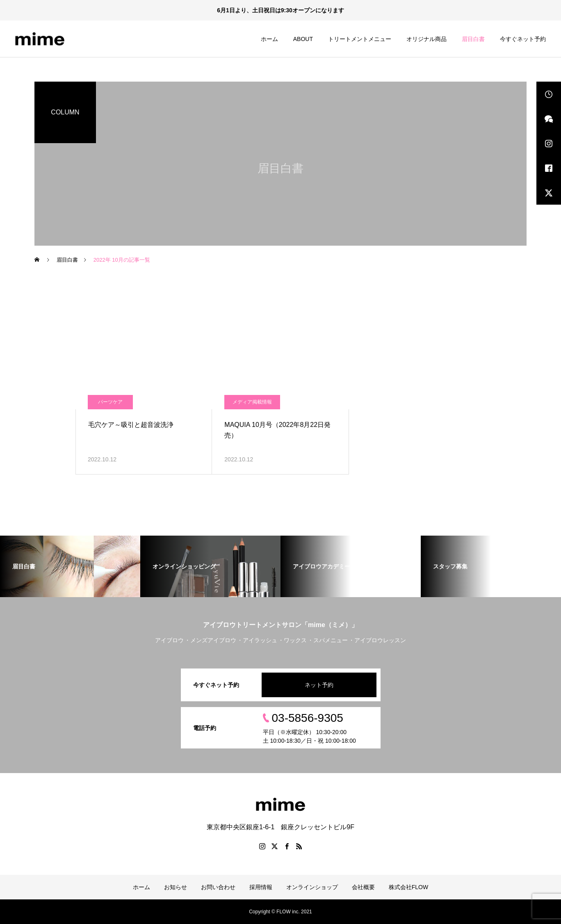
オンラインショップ (312, 887)
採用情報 (261, 887)
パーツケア (110, 402)
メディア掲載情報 (252, 402)
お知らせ (176, 887)
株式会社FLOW (408, 887)
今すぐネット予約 (523, 39)
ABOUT (303, 39)
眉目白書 (473, 39)
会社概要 (363, 887)
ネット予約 (319, 685)
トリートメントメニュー (360, 39)
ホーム (269, 39)
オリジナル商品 (426, 39)
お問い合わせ (218, 887)
